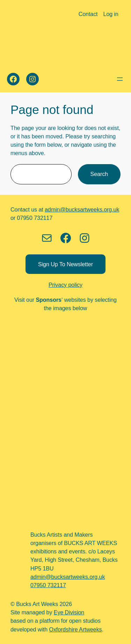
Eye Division (69, 612)
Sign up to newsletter (65, 264)
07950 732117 (48, 585)
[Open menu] (120, 79)
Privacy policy (65, 285)
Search (99, 174)
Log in (111, 14)
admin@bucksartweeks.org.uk (82, 209)
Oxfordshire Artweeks (75, 629)
